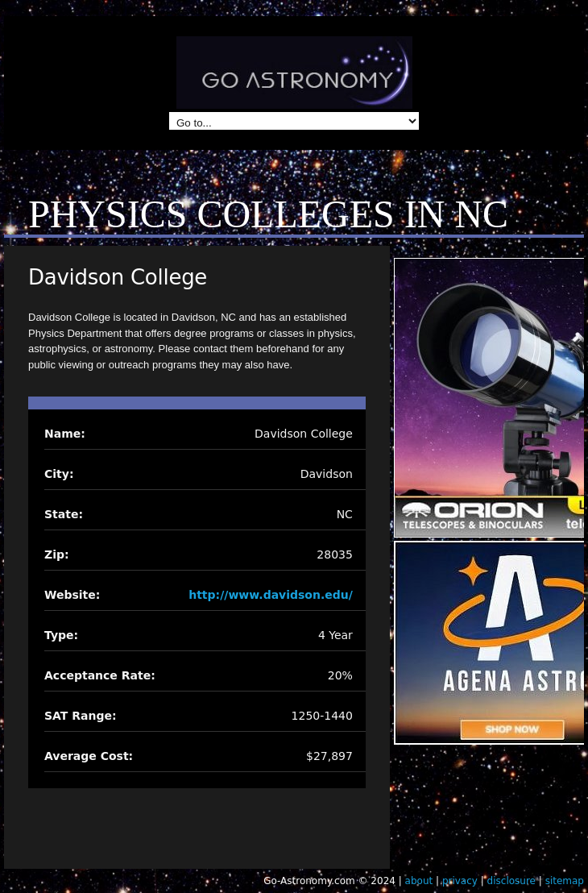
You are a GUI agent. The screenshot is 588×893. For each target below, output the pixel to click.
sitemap (565, 881)
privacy (460, 881)
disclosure (511, 881)
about (419, 881)
